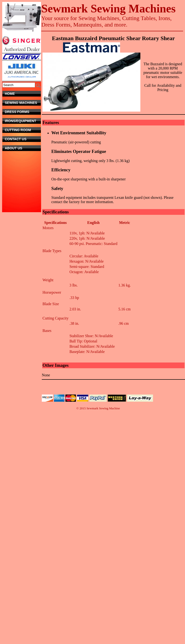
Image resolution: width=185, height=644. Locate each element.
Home (23, 94)
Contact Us (21, 139)
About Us (23, 148)
